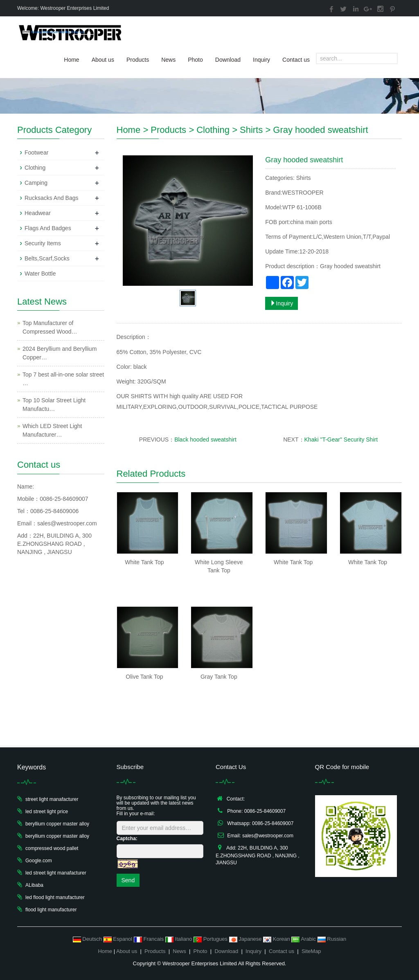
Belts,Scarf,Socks (47, 258)
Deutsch (88, 939)
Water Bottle (40, 274)
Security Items (43, 243)
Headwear (38, 213)
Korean (277, 939)
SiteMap (311, 951)
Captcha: (127, 839)
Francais (150, 939)
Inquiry (261, 60)
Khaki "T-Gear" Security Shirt (341, 440)
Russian (332, 939)
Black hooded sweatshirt (205, 440)
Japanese (246, 939)
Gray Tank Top (219, 677)
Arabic (304, 939)
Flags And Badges (48, 228)
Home (71, 60)
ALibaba (34, 885)
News (168, 60)
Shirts (251, 130)
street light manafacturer (52, 799)
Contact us (296, 60)
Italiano (179, 939)
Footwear (36, 152)
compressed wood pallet (52, 848)
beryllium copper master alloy (57, 824)
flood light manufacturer (51, 910)
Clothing (213, 130)
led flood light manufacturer (55, 897)
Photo (195, 60)
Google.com (39, 861)
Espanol (119, 939)
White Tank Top (144, 562)
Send (128, 880)
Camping (36, 183)
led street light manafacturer (56, 873)
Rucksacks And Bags (52, 198)
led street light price (47, 812)
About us (103, 60)
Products (138, 60)
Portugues (211, 939)
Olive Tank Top (144, 677)
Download (228, 60)
